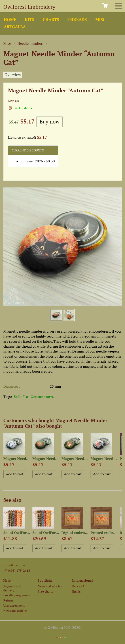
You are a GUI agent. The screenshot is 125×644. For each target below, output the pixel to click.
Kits (30, 20)
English (77, 591)
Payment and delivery (12, 588)
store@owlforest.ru (17, 565)
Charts (51, 20)
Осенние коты (43, 397)
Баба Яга (21, 397)
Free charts (45, 591)
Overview (13, 75)
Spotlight (45, 580)
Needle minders (30, 43)
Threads (77, 20)
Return (8, 600)
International (83, 580)
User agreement (14, 605)
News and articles (15, 611)
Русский (78, 586)
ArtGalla (15, 27)
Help (7, 580)
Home (10, 20)
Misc (100, 20)
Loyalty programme (17, 595)
